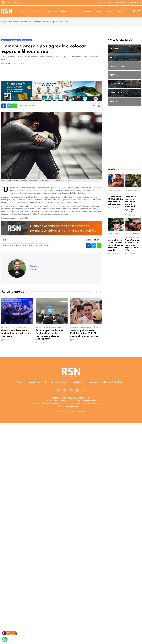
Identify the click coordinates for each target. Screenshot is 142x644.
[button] (96, 292)
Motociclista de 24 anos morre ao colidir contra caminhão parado (116, 245)
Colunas (119, 11)
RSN (26, 218)
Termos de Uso (78, 382)
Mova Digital (71, 411)
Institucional (86, 11)
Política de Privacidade (112, 382)
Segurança (129, 194)
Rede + (25, 11)
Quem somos (34, 382)
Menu (98, 11)
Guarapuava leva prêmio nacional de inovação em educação (15, 333)
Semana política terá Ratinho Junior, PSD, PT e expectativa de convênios (84, 333)
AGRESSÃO (6, 245)
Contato (93, 382)
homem (31, 245)
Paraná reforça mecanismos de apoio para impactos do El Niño (132, 245)
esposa (13, 245)
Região (63, 11)
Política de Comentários (56, 382)
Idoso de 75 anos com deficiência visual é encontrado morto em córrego (130, 204)
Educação (14, 327)
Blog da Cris (75, 327)
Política (95, 327)
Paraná (136, 234)
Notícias (16, 22)
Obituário (74, 11)
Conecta (109, 11)
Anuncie (20, 382)
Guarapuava (52, 11)
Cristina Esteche (37, 11)
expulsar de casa (22, 245)
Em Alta (47, 327)
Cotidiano (5, 327)
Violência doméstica (41, 245)
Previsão (128, 237)
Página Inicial (6, 22)
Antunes (8, 64)
